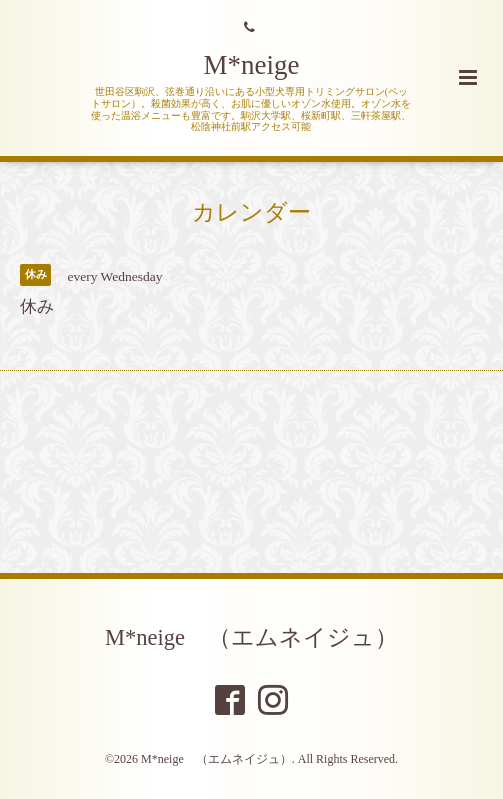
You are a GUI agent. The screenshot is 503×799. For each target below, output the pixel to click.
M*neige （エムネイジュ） (251, 636)
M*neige (252, 65)
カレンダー (251, 212)
